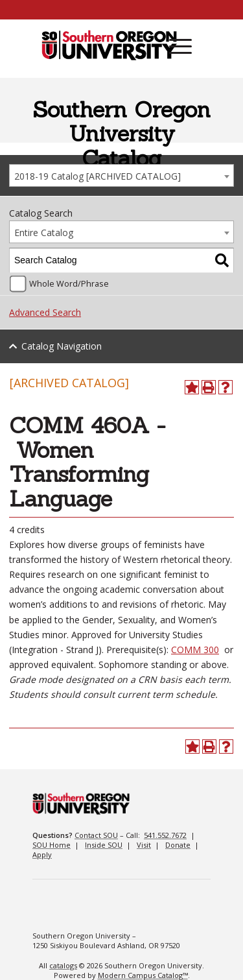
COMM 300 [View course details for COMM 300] (195, 650)
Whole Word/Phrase (69, 284)
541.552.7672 (165, 835)
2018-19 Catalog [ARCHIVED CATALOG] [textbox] (98, 176)
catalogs (63, 965)
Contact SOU (96, 835)
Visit (144, 845)
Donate (178, 845)
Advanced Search (45, 312)
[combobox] (121, 175)
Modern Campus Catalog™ (143, 975)
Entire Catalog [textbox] (44, 233)
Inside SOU (104, 845)
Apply (42, 855)
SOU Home (52, 845)
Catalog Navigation (62, 346)
